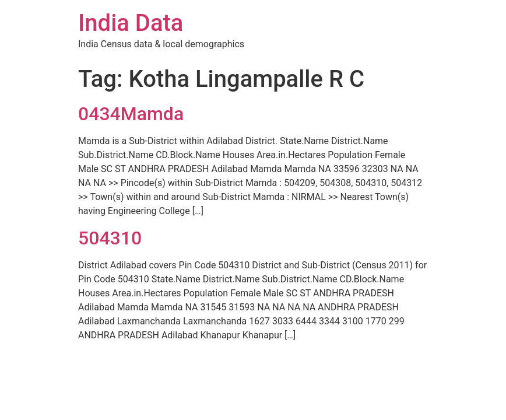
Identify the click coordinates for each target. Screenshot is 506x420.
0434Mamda (131, 114)
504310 (110, 238)
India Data (131, 23)
